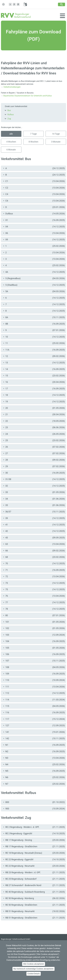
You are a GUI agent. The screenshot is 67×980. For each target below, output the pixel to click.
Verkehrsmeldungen (12, 87)
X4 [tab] (34, 227)
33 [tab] (34, 492)
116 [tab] (34, 712)
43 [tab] (34, 538)
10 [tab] (34, 337)
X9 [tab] (34, 240)
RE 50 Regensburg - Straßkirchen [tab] (34, 905)
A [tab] (34, 168)
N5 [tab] (34, 771)
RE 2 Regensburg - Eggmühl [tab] (34, 833)
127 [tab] (34, 725)
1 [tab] (34, 246)
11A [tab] (34, 350)
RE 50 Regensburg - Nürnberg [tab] (34, 898)
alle (11, 134)
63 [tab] (34, 544)
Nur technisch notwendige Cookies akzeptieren (33, 969)
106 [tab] (34, 654)
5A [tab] (34, 291)
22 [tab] (34, 421)
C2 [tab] (34, 188)
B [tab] (34, 175)
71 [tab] (34, 570)
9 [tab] (34, 330)
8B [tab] (34, 324)
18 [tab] (34, 395)
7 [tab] (34, 304)
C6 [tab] (34, 201)
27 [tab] (34, 453)
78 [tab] (34, 609)
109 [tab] (34, 674)
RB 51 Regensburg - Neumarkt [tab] (34, 911)
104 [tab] (34, 641)
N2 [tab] (34, 751)
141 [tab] (34, 732)
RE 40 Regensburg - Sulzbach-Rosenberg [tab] (34, 892)
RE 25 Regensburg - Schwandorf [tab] (34, 879)
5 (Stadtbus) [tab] (34, 285)
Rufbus (11, 115)
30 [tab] (34, 473)
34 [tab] (34, 499)
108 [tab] (34, 667)
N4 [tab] (34, 764)
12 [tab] (34, 356)
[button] (10, 4)
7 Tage (33, 134)
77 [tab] (34, 602)
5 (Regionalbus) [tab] (34, 278)
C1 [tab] (34, 181)
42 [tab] (34, 531)
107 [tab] (34, 661)
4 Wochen (11, 142)
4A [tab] (34, 272)
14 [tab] (34, 369)
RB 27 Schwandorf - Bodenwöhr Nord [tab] (34, 885)
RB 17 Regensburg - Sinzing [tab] (34, 840)
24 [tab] (34, 434)
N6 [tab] (34, 777)
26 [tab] (34, 447)
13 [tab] (34, 363)
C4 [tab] (34, 194)
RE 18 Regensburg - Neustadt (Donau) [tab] (34, 853)
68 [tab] (34, 557)
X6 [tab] (34, 233)
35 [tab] (34, 505)
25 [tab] (34, 440)
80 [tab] (34, 615)
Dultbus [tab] (34, 214)
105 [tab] (34, 648)
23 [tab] (34, 427)
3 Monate (56, 142)
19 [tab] (34, 402)
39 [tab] (34, 518)
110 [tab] (34, 680)
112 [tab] (34, 693)
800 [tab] (34, 802)
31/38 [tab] (34, 479)
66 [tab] (34, 551)
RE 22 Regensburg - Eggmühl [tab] (34, 859)
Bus (9, 110)
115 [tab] (34, 706)
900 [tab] (34, 809)
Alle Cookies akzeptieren (34, 964)
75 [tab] (34, 589)
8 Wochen (33, 142)
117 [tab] (34, 719)
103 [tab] (34, 635)
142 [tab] (34, 738)
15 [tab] (34, 376)
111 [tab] (34, 687)
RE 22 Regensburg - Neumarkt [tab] (34, 866)
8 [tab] (34, 311)
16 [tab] (34, 382)
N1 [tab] (34, 745)
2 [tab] (34, 252)
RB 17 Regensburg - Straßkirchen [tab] (34, 846)
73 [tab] (34, 583)
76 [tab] (34, 596)
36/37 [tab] (34, 512)
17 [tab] (34, 389)
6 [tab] (34, 298)
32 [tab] (34, 486)
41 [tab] (34, 525)
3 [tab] (34, 259)
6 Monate (11, 150)
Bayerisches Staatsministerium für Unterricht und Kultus (28, 96)
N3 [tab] (34, 758)
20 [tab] (34, 408)
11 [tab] (34, 343)
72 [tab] (34, 576)
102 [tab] (34, 628)
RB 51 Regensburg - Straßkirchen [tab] (34, 918)
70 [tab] (34, 563)
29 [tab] (34, 466)
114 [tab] (34, 700)
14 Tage (56, 134)
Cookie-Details (34, 974)
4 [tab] (34, 265)
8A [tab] (34, 317)
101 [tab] (34, 622)
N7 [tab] (34, 784)
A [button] (14, 4)
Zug (9, 119)
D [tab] (34, 207)
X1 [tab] (34, 220)
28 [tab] (34, 460)
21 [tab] (34, 414)
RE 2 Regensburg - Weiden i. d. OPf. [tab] (34, 827)
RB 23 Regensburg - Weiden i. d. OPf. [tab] (34, 872)
